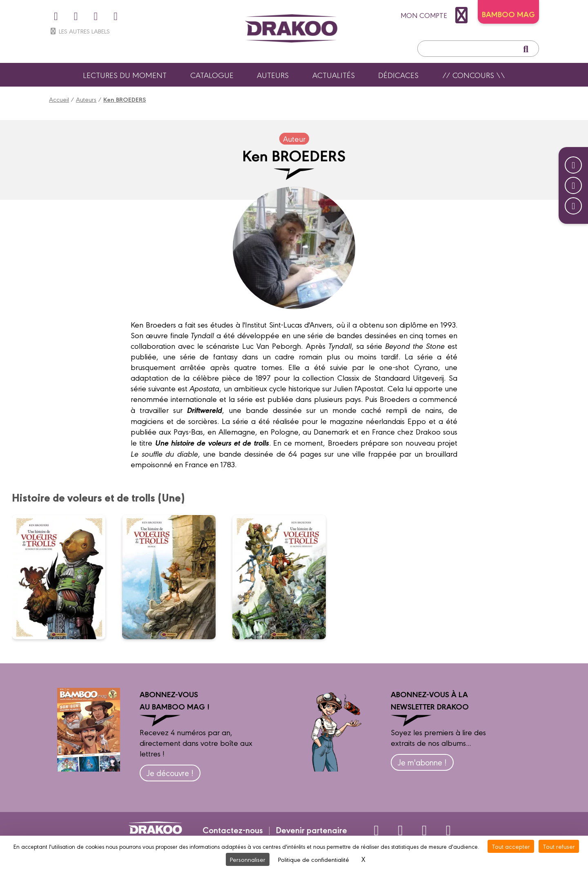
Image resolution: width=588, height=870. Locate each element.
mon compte (436, 15)
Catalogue (212, 75)
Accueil (59, 99)
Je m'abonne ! (422, 762)
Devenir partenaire (311, 830)
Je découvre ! (170, 773)
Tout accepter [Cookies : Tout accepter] (511, 846)
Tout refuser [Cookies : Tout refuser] (559, 846)
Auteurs (273, 75)
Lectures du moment (125, 75)
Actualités (334, 75)
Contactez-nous (233, 830)
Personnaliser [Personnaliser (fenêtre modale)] (248, 859)
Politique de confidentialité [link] (314, 859)
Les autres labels (79, 31)
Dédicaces (398, 75)
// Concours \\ (474, 75)
